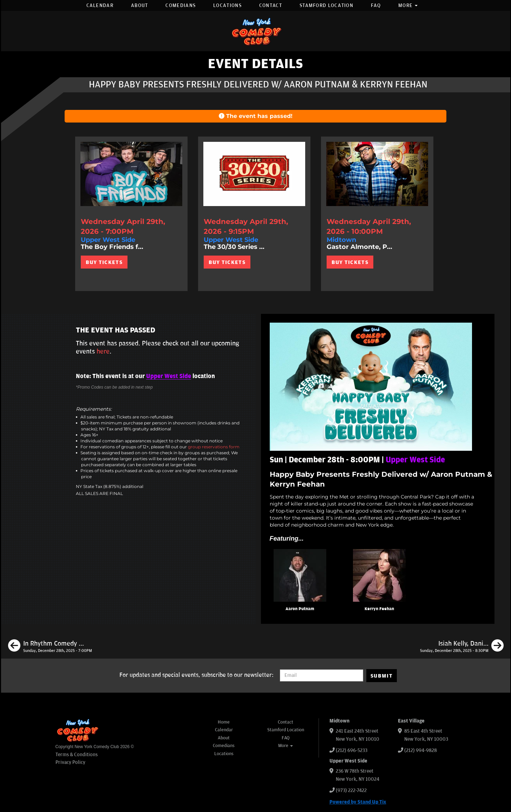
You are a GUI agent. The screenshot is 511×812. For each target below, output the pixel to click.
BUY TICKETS (104, 262)
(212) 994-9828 (421, 750)
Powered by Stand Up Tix (358, 802)
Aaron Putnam (300, 609)
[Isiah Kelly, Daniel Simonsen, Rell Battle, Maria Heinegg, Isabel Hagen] (462, 647)
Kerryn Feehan (379, 609)
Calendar (100, 5)
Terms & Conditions (77, 755)
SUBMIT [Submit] (382, 676)
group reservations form (214, 447)
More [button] (408, 5)
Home (224, 722)
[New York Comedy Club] (256, 31)
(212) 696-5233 (352, 750)
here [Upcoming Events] (103, 351)
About (140, 5)
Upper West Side (169, 376)
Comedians (181, 5)
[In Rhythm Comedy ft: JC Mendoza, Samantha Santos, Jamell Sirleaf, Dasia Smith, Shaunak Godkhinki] (50, 647)
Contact (271, 5)
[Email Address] (322, 675)
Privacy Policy (70, 762)
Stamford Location (326, 5)
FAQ (376, 5)
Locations (227, 5)
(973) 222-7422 (351, 790)
